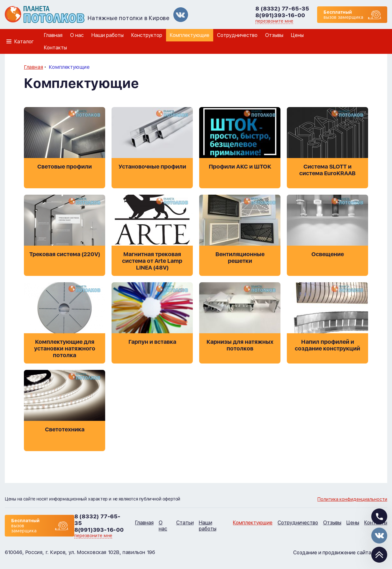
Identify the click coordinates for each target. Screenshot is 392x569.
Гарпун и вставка (152, 342)
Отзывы (274, 35)
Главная (53, 35)
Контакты (55, 48)
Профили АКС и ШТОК (240, 166)
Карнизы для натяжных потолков (240, 345)
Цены (297, 35)
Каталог (24, 42)
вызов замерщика (343, 15)
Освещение (328, 254)
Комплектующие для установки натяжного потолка (65, 348)
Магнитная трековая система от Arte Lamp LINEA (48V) (152, 261)
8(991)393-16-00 (280, 15)
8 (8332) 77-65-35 (282, 8)
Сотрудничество (237, 35)
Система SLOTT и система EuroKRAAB (327, 170)
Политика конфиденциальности (352, 499)
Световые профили (65, 166)
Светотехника (65, 429)
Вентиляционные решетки (240, 257)
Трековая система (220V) (65, 254)
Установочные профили (152, 166)
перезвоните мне (274, 21)
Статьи (185, 523)
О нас (77, 35)
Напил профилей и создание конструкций (327, 345)
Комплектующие (190, 35)
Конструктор (147, 35)
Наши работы (108, 35)
